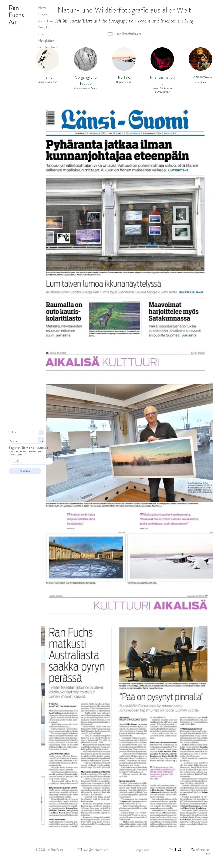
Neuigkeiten (46, 40)
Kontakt (43, 27)
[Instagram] (179, 849)
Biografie (44, 14)
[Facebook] (175, 849)
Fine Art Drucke (49, 47)
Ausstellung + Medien (52, 21)
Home (42, 8)
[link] (41, 431)
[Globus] (193, 850)
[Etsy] (171, 849)
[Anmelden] (25, 471)
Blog (41, 34)
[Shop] (21, 432)
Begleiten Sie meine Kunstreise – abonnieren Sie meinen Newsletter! (28, 451)
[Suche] (20, 441)
